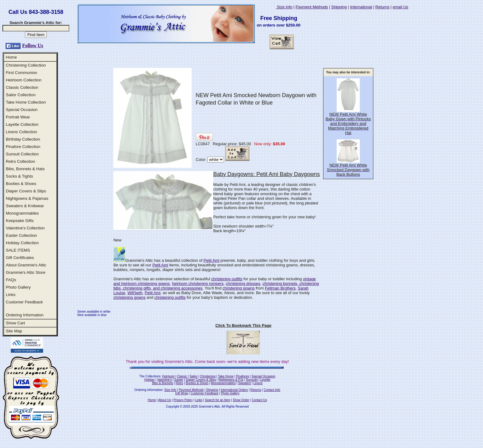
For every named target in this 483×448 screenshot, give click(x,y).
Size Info (284, 7)
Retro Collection (20, 161)
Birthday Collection (23, 139)
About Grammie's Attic (26, 265)
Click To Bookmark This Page (243, 325)
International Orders (234, 390)
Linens (258, 383)
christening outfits (227, 279)
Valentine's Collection (25, 228)
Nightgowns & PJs (231, 380)
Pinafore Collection (23, 147)
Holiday (149, 380)
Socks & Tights (19, 176)
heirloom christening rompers (198, 284)
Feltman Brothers (280, 288)
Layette (265, 380)
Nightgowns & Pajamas (27, 198)
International (361, 7)
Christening (208, 376)
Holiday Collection (22, 243)
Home (11, 57)
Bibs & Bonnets (163, 383)
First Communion (21, 73)
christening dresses (243, 284)
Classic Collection (22, 87)
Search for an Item (217, 400)
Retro (179, 383)
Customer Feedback (24, 302)
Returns (383, 7)
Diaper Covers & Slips (26, 191)
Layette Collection (22, 124)
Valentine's (164, 380)
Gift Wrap (182, 393)
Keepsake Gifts (20, 221)
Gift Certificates (20, 258)
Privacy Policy (183, 400)
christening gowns (239, 288)
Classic (182, 376)
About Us (165, 400)
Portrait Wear (18, 117)
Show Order (241, 400)
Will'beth (135, 293)
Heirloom (168, 376)
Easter (179, 380)
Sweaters (245, 383)
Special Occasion (22, 110)
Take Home (226, 376)
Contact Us (259, 400)
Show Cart (15, 323)
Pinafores (242, 376)
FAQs (11, 280)
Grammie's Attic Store (26, 272)
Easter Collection (21, 235)
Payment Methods (312, 7)
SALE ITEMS (18, 250)
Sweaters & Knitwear (25, 206)
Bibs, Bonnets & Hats (25, 169)
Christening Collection (26, 65)
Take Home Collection (26, 102)
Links (11, 295)
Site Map (14, 331)
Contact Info (272, 390)
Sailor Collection (21, 95)
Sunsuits (252, 380)
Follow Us (33, 45)
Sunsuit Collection (22, 154)
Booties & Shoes (21, 184)
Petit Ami (211, 260)
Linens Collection (22, 132)
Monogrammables (22, 213)
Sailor (193, 376)
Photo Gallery (18, 287)
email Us (401, 7)
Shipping (339, 7)
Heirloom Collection (24, 80)
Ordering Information (25, 315)
